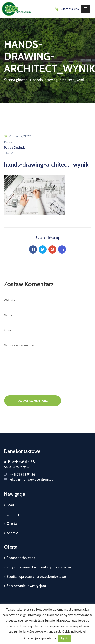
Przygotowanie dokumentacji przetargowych (41, 567)
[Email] (47, 330)
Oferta (12, 524)
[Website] (47, 300)
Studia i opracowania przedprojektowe (36, 577)
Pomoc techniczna (21, 558)
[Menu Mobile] (85, 9)
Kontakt (13, 533)
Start (10, 505)
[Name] (47, 315)
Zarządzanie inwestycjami (27, 586)
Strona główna (16, 80)
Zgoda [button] (65, 638)
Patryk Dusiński (15, 147)
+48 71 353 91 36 (70, 9)
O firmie (13, 514)
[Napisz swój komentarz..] (47, 360)
